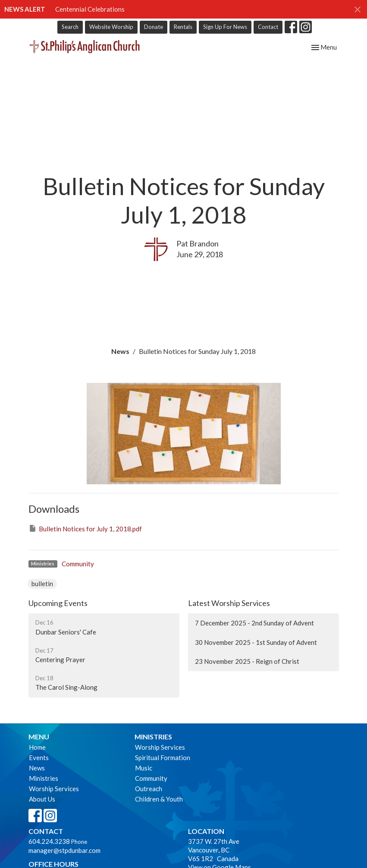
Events (39, 758)
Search (70, 27)
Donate (154, 27)
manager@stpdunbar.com (64, 850)
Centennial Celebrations (90, 9)
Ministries (44, 778)
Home (37, 747)
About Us (42, 799)
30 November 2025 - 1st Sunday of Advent (256, 642)
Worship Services (54, 789)
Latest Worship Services (229, 603)
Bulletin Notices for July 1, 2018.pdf (85, 528)
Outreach (149, 789)
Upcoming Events (58, 603)
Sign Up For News (225, 27)
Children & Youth (159, 799)
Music (144, 768)
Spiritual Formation (163, 758)
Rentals (183, 27)
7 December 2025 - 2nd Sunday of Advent (254, 623)
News (120, 351)
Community (78, 564)
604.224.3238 (49, 841)
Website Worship (111, 27)
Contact (268, 27)
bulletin (42, 584)
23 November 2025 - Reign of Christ (247, 661)
